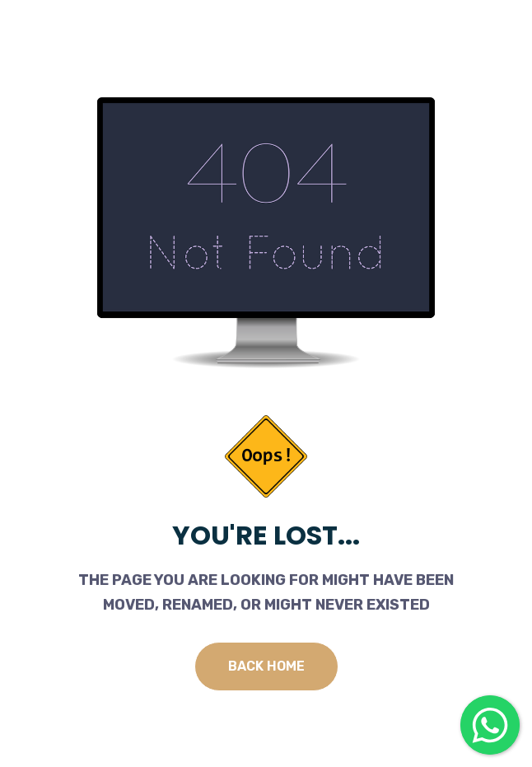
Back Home (266, 666)
